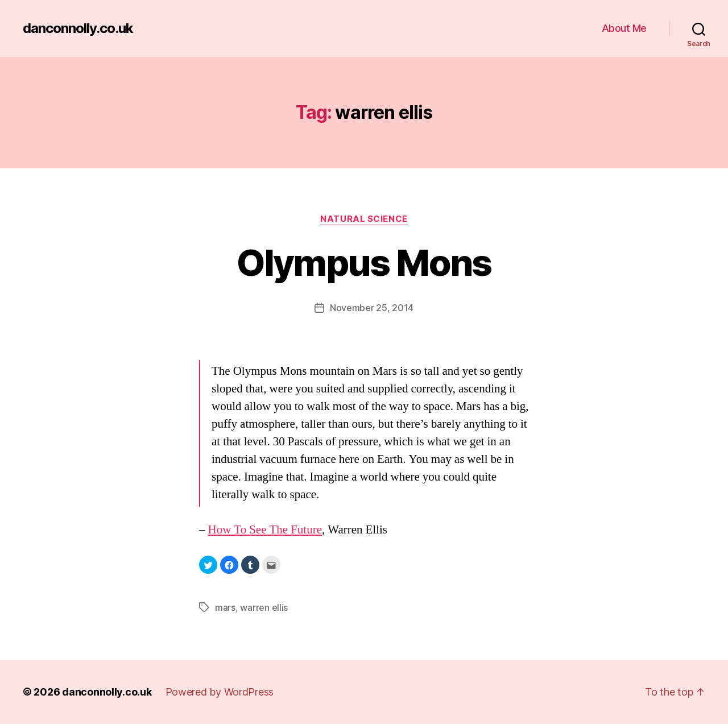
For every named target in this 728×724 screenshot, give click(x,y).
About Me (624, 28)
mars (225, 607)
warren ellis (264, 607)
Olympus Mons (364, 262)
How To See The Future (265, 530)
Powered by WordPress (220, 692)
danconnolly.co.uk (78, 28)
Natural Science (364, 219)
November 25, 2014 (372, 308)
